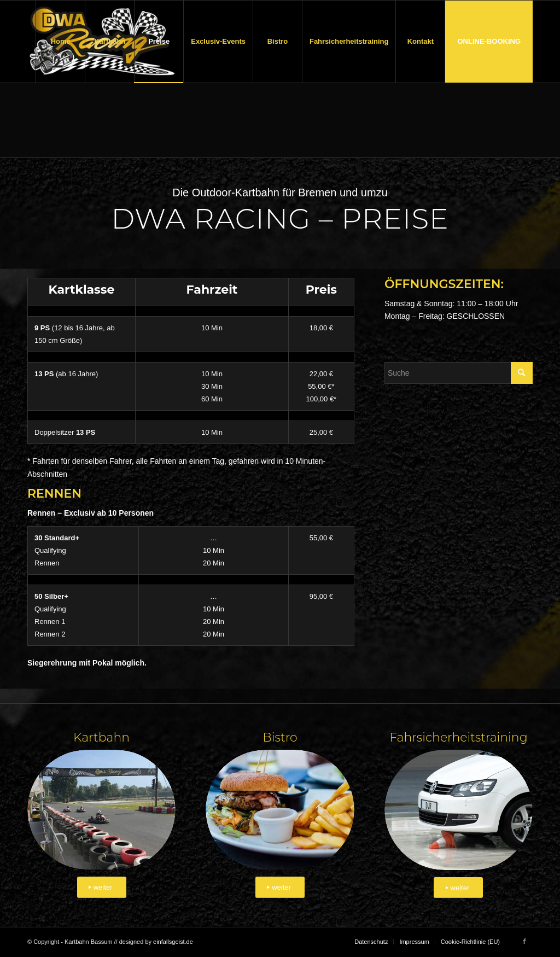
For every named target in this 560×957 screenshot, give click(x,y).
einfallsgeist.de (173, 942)
